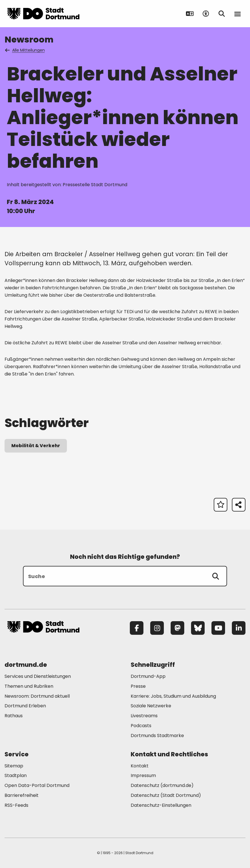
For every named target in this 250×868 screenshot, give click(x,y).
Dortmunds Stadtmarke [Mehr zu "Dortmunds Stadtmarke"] (157, 736)
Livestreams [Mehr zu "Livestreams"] (144, 716)
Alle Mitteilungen (25, 50)
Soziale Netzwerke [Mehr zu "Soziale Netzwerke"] (151, 706)
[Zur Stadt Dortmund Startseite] (43, 14)
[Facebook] (137, 628)
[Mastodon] (177, 628)
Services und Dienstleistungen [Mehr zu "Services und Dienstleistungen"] (38, 676)
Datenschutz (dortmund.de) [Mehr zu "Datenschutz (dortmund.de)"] (162, 785)
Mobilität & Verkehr (36, 446)
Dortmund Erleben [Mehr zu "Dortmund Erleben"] (25, 706)
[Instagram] (157, 628)
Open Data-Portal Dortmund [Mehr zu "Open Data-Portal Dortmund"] (37, 785)
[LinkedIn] (239, 628)
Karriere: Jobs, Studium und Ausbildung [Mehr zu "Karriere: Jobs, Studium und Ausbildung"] (173, 696)
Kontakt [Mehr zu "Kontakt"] (140, 766)
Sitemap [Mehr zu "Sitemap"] (14, 766)
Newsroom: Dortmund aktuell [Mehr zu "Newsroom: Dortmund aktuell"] (37, 696)
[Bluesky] (198, 628)
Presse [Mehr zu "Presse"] (138, 686)
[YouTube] (218, 628)
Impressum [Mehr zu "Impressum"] (143, 775)
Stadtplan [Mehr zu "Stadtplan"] (16, 775)
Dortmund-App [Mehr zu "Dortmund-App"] (148, 676)
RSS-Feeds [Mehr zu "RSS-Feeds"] (16, 805)
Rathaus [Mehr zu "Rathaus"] (14, 716)
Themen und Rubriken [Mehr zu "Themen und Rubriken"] (29, 686)
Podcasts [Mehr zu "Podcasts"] (141, 726)
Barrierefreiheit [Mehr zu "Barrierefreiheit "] (22, 795)
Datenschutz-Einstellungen (161, 806)
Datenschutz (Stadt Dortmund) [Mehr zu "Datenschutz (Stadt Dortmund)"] (166, 795)
